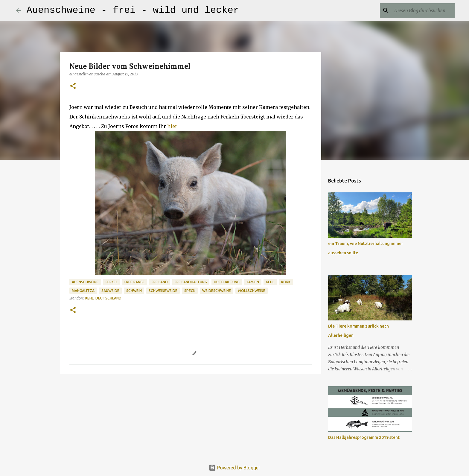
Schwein (134, 291)
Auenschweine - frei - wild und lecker (133, 10)
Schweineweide (163, 291)
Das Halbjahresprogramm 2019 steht (364, 437)
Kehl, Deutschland (103, 298)
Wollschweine (252, 291)
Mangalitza (83, 291)
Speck (190, 291)
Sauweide (110, 291)
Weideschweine (217, 291)
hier (172, 126)
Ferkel (112, 282)
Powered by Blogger (234, 468)
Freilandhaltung (191, 282)
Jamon (253, 282)
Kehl (270, 282)
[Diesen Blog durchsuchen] (423, 10)
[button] (73, 86)
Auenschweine (85, 282)
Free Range (135, 282)
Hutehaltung (227, 282)
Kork (286, 282)
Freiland (160, 282)
